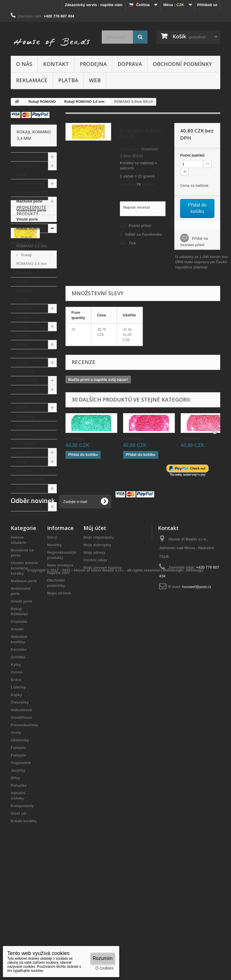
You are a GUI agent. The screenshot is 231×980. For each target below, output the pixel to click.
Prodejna (93, 64)
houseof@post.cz (197, 698)
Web (95, 80)
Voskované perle (31, 210)
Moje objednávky (99, 649)
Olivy (21, 462)
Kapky (22, 362)
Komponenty (28, 489)
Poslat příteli (140, 226)
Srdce (22, 344)
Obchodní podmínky (182, 64)
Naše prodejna (60, 677)
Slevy (52, 649)
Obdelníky (25, 416)
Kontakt (56, 64)
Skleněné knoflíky (25, 295)
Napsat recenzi (136, 207)
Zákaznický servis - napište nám (94, 5)
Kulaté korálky (29, 507)
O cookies (104, 968)
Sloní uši (24, 498)
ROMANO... (77, 439)
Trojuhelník (26, 444)
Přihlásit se (207, 5)
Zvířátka (24, 317)
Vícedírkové (27, 389)
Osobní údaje (95, 672)
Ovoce (22, 335)
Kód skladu (130, 149)
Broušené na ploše (28, 170)
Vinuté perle (27, 219)
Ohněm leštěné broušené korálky (32, 188)
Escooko (24, 308)
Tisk (132, 243)
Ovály (21, 407)
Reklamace (32, 80)
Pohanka (24, 471)
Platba (68, 80)
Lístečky (24, 353)
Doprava (130, 64)
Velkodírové (27, 380)
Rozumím (103, 958)
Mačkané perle (29, 201)
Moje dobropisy (97, 656)
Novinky (55, 656)
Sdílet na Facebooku (143, 234)
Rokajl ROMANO (31, 228)
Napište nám (58, 684)
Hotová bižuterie (31, 157)
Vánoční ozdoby (31, 480)
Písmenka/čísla (30, 398)
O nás (24, 64)
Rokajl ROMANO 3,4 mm (32, 259)
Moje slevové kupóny (103, 679)
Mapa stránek (59, 705)
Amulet (23, 282)
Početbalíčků (192, 155)
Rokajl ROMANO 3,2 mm (32, 242)
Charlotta (25, 273)
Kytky (21, 326)
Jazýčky (24, 453)
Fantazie (24, 425)
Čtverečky (25, 371)
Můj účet (95, 639)
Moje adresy (94, 664)
